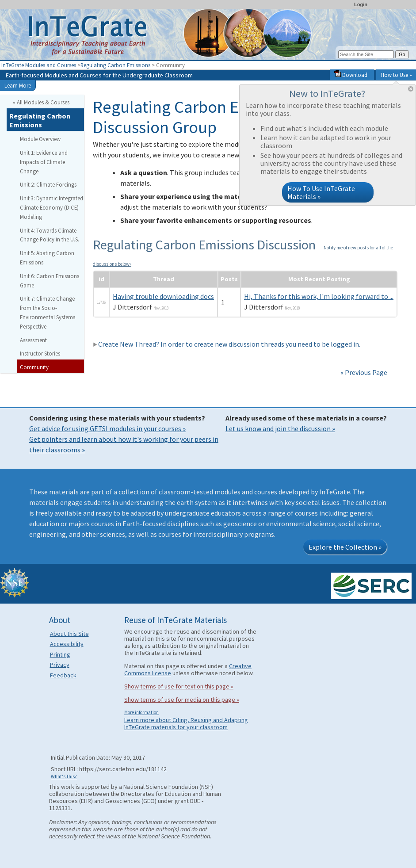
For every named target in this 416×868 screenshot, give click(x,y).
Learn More (18, 85)
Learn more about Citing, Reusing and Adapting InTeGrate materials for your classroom (186, 723)
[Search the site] (366, 54)
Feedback (63, 675)
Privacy (60, 665)
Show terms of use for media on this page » (182, 700)
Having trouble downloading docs (163, 296)
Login (361, 4)
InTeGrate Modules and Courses (39, 65)
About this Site (69, 634)
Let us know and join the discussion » (280, 428)
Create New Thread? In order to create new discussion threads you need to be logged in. (227, 344)
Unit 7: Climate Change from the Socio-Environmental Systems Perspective (48, 312)
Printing (60, 654)
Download (351, 75)
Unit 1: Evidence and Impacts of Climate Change (44, 162)
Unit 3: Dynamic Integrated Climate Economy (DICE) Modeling (52, 207)
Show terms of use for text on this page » (179, 686)
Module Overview (40, 139)
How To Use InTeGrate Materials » (321, 192)
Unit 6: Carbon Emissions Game (50, 281)
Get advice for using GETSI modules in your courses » (107, 428)
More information (141, 712)
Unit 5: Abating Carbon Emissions (47, 258)
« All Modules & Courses (41, 102)
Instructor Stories (40, 353)
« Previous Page (364, 372)
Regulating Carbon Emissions (115, 65)
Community (34, 367)
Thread (164, 279)
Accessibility (67, 644)
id (101, 279)
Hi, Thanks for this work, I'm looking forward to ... (319, 296)
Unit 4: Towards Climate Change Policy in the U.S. (50, 235)
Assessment (33, 340)
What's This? (64, 776)
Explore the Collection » (345, 547)
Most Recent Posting (319, 279)
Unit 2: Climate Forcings (48, 184)
